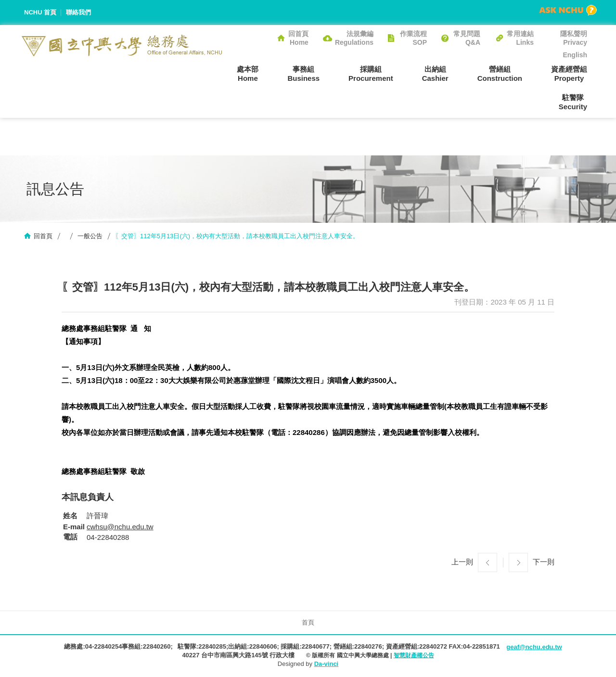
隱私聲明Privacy (574, 38)
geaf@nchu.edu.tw (534, 647)
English (575, 55)
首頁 (308, 622)
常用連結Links (520, 38)
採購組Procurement (371, 74)
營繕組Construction (500, 74)
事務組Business (303, 74)
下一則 (544, 562)
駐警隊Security (573, 102)
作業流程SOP (413, 38)
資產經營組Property (569, 74)
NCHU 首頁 (40, 12)
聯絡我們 (78, 12)
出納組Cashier (435, 74)
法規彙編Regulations (354, 38)
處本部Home (248, 74)
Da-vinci (327, 664)
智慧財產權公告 (414, 655)
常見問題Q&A (467, 38)
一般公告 (90, 236)
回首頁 (43, 236)
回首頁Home (298, 38)
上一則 (462, 562)
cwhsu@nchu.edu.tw (120, 527)
